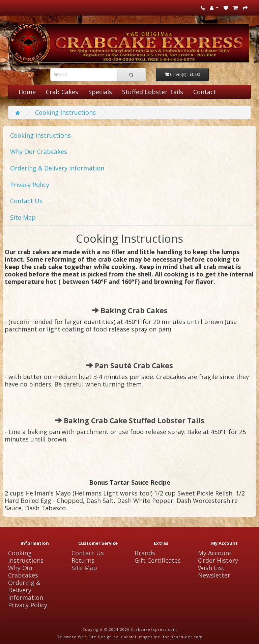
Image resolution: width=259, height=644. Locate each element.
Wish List (211, 568)
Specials (100, 92)
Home (27, 92)
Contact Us (26, 201)
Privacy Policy (30, 185)
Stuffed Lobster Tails (153, 92)
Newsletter (214, 575)
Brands (145, 553)
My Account (215, 553)
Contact (205, 92)
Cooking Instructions (65, 112)
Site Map (23, 217)
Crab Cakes (62, 92)
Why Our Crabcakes (39, 152)
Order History (218, 560)
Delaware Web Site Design (84, 637)
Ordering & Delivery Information (57, 168)
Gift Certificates (158, 560)
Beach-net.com (187, 637)
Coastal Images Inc (141, 637)
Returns (83, 560)
